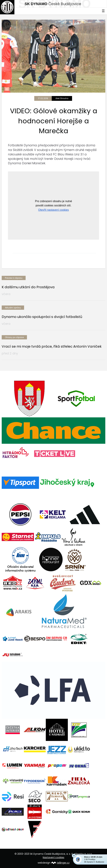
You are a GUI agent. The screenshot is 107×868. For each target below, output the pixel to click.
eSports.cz (80, 854)
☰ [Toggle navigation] (103, 11)
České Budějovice (53, 4)
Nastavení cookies (53, 857)
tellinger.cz (63, 863)
